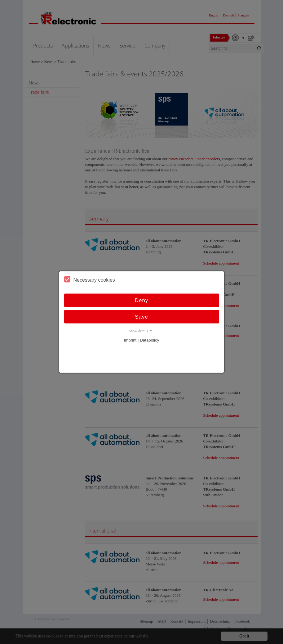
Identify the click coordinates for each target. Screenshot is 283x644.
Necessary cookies (90, 279)
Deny (142, 300)
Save (141, 317)
